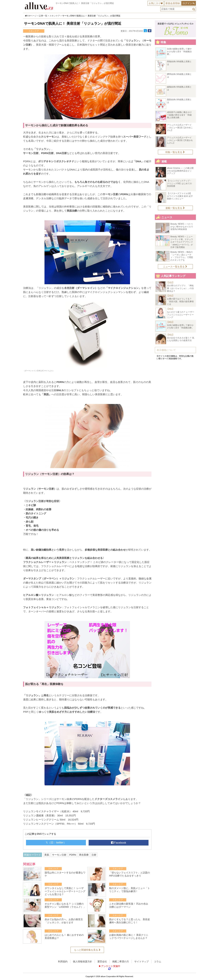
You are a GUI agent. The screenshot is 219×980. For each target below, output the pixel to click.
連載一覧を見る (175, 208)
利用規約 (63, 961)
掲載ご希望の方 (121, 961)
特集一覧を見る (175, 152)
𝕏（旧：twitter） (56, 843)
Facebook (119, 843)
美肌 (47, 855)
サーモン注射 (59, 855)
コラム (158, 961)
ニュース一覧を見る (175, 267)
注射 (94, 855)
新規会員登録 (173, 3)
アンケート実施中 (111, 966)
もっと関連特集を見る (87, 950)
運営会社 (102, 961)
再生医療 (84, 855)
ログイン (187, 3)
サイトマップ (141, 961)
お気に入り (155, 3)
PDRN (73, 855)
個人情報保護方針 (82, 961)
